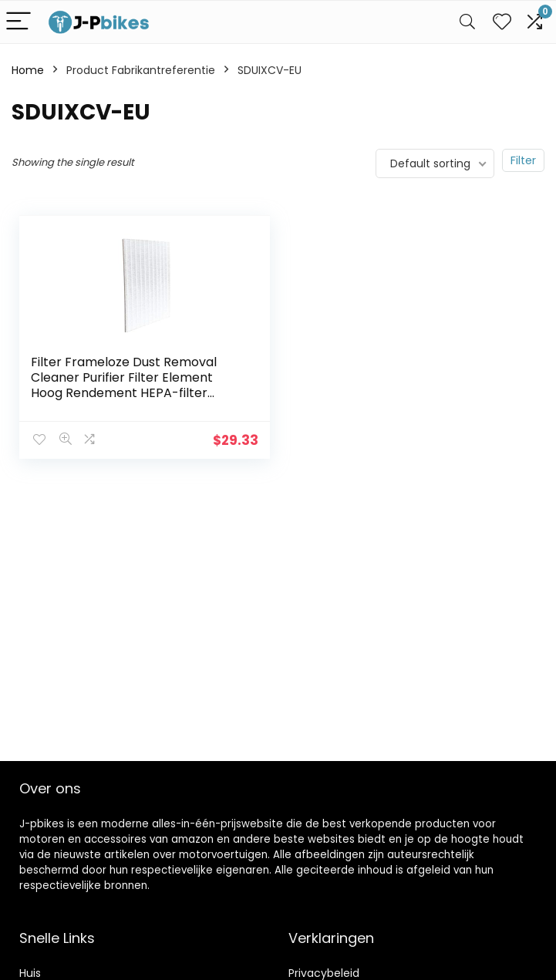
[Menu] (19, 22)
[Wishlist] (502, 22)
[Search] (467, 22)
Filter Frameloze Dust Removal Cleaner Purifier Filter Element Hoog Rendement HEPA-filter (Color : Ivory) (124, 385)
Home (28, 70)
